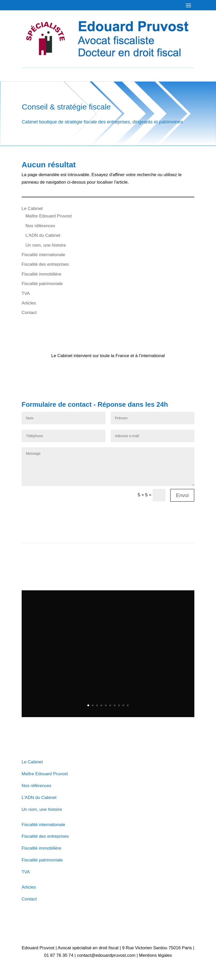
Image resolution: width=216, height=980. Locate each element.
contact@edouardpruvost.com (106, 955)
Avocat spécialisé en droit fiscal (88, 948)
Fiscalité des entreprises (45, 264)
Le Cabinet (32, 209)
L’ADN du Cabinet (43, 235)
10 (128, 705)
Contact (29, 313)
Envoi (182, 495)
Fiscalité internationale (43, 255)
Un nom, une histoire (46, 245)
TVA (26, 293)
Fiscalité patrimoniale (42, 284)
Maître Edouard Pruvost (49, 216)
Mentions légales (155, 955)
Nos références (40, 226)
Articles (29, 303)
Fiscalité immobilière (41, 274)
